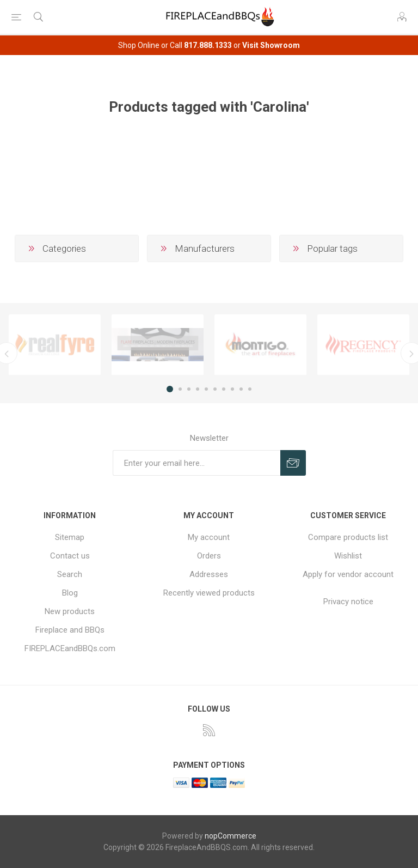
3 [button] (189, 389)
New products (70, 611)
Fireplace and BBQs (70, 630)
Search (70, 574)
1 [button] (170, 389)
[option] (55, 345)
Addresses (209, 574)
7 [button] (224, 389)
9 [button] (241, 389)
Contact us (70, 556)
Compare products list (348, 537)
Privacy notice (348, 602)
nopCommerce (230, 836)
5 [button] (206, 389)
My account (209, 537)
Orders (209, 556)
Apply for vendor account (348, 574)
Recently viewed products (209, 593)
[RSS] (209, 730)
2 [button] (180, 389)
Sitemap (70, 537)
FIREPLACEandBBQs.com (70, 648)
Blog (70, 593)
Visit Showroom (271, 45)
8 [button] (232, 389)
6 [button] (215, 389)
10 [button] (250, 389)
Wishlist (348, 556)
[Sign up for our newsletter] (196, 463)
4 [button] (198, 389)
